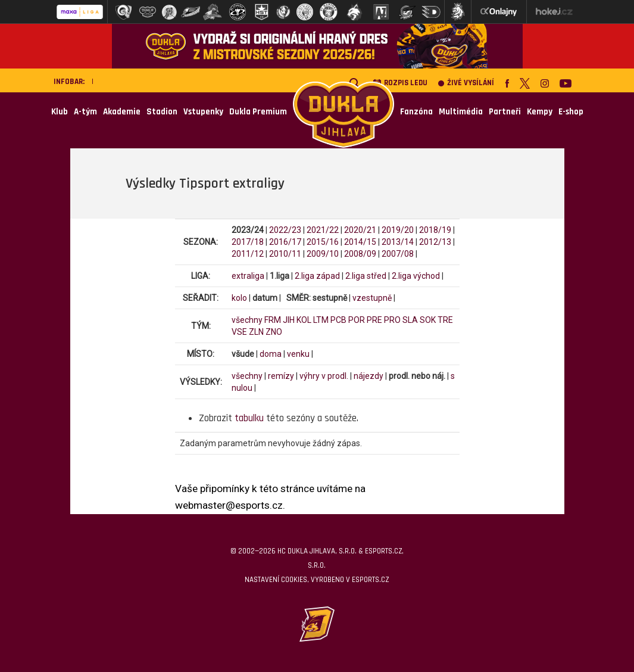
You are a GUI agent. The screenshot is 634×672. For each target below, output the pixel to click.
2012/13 (435, 242)
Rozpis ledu (400, 83)
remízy (281, 376)
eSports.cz (370, 580)
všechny (247, 320)
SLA (410, 320)
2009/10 (323, 254)
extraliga (248, 276)
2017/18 (248, 242)
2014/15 (360, 242)
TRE (445, 320)
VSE (239, 332)
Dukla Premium (258, 112)
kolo (239, 298)
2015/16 (323, 242)
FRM (273, 320)
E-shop (571, 112)
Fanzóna (416, 112)
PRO (392, 320)
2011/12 (248, 254)
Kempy (540, 112)
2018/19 (435, 230)
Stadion (162, 112)
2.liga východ (416, 276)
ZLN (256, 332)
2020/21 (360, 230)
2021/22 (323, 230)
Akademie (122, 112)
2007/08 (398, 254)
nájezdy (368, 376)
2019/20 (398, 230)
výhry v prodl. (324, 376)
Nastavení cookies (276, 580)
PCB (338, 320)
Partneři (505, 112)
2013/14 (398, 242)
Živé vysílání (466, 83)
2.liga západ (317, 276)
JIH (289, 320)
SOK (428, 320)
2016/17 (285, 242)
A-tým (85, 112)
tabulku (249, 418)
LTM (321, 320)
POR (357, 320)
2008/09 (360, 254)
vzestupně (372, 298)
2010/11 (285, 254)
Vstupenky (203, 112)
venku (298, 354)
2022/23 (285, 230)
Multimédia (461, 112)
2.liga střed (366, 276)
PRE (374, 320)
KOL (304, 320)
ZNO (274, 332)
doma (271, 354)
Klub (60, 112)
